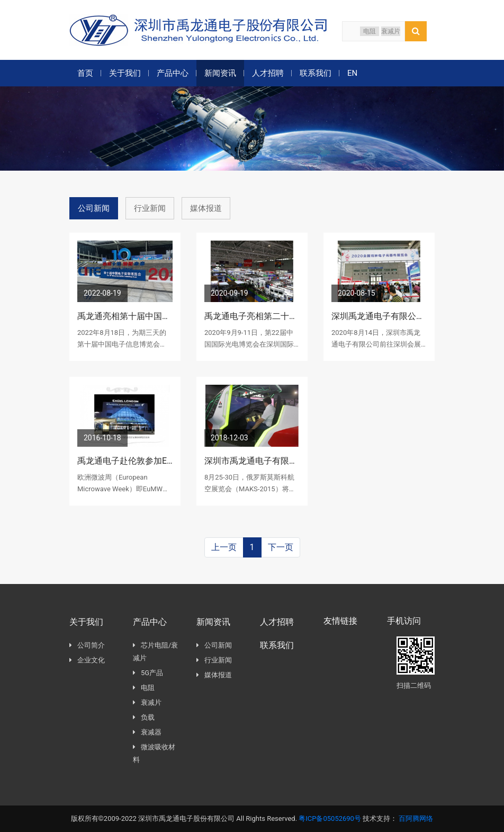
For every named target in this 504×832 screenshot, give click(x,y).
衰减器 (147, 733)
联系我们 (316, 73)
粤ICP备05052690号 (330, 818)
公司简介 (87, 646)
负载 (144, 718)
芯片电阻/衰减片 (155, 652)
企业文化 (87, 661)
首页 (85, 73)
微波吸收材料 (154, 754)
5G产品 (148, 673)
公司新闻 (94, 208)
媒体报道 (206, 208)
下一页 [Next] (281, 547)
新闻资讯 (220, 73)
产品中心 (173, 73)
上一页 (224, 547)
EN (352, 73)
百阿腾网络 (416, 818)
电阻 (370, 31)
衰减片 (391, 31)
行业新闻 (150, 208)
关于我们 (125, 73)
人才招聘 (268, 73)
